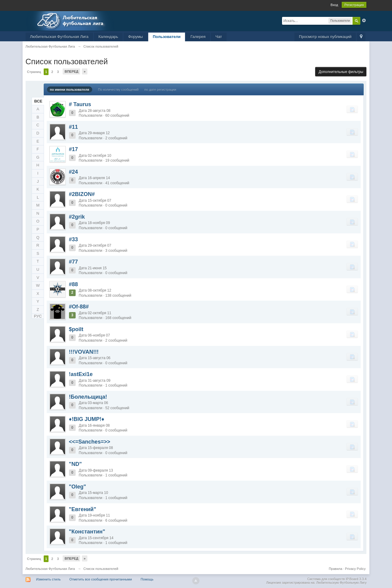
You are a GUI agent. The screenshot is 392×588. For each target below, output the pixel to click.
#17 (74, 149)
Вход (334, 5)
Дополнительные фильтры (341, 72)
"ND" (75, 464)
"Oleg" (78, 487)
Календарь (108, 37)
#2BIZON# (82, 194)
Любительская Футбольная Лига (59, 37)
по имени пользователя (70, 90)
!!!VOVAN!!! (84, 352)
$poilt (76, 329)
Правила (336, 569)
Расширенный (364, 21)
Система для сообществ (326, 579)
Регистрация (354, 5)
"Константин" (87, 532)
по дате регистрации (160, 90)
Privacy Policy (355, 569)
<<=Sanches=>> (90, 442)
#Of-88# (79, 307)
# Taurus (80, 104)
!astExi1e (81, 374)
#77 (74, 262)
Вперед (71, 71)
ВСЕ (38, 101)
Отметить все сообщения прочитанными (100, 579)
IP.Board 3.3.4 (356, 579)
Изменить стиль (49, 579)
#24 (74, 172)
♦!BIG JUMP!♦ (87, 419)
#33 (74, 239)
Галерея (198, 37)
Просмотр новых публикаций (325, 37)
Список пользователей (101, 569)
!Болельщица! (88, 397)
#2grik (77, 217)
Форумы (135, 37)
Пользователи (167, 37)
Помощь (147, 579)
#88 (74, 284)
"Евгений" (83, 509)
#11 (74, 127)
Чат (219, 37)
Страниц (34, 72)
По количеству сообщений (118, 90)
